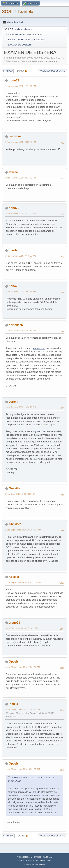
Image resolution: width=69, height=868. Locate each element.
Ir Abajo (8, 71)
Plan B (13, 704)
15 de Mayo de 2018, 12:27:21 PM (21, 214)
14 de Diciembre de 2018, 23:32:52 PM (23, 667)
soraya (13, 402)
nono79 (14, 80)
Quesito (14, 488)
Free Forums (40, 864)
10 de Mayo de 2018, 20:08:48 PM (21, 142)
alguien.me (39, 348)
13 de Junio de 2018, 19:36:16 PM (21, 407)
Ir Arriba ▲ (47, 857)
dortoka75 (16, 325)
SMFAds (28, 864)
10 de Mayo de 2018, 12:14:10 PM (21, 86)
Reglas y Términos (33, 857)
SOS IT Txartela (18, 11)
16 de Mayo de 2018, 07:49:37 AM (21, 256)
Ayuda (20, 857)
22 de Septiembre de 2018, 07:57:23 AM (23, 530)
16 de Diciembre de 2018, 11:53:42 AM (23, 710)
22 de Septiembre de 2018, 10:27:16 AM (23, 582)
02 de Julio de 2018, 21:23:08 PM (20, 494)
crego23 (14, 623)
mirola (13, 250)
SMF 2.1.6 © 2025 (26, 860)
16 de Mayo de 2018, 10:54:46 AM (21, 292)
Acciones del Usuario (53, 71)
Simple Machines (43, 860)
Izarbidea (15, 136)
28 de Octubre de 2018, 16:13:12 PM (22, 628)
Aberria (14, 577)
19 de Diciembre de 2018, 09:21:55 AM (23, 769)
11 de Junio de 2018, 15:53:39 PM (21, 331)
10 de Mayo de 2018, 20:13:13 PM (21, 178)
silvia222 (15, 524)
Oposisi (14, 662)
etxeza (13, 172)
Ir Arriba (8, 836)
